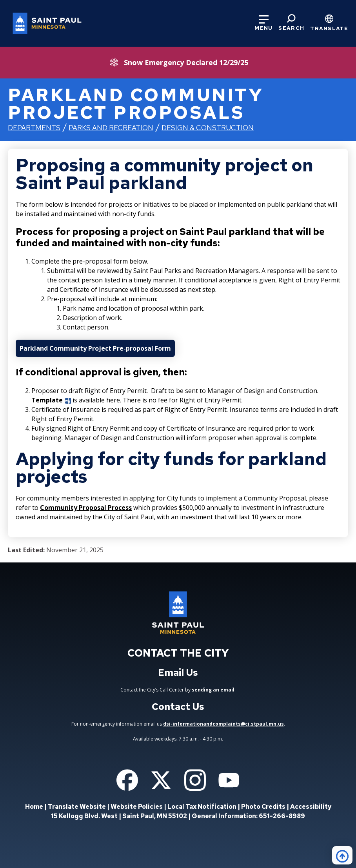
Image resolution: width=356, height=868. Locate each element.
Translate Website (77, 807)
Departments (34, 128)
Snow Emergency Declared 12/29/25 (186, 62)
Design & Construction (208, 128)
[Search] (291, 23)
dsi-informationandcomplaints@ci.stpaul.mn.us (223, 724)
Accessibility (311, 807)
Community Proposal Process (86, 508)
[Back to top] (342, 855)
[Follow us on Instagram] (195, 780)
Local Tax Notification (202, 807)
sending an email (213, 690)
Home (34, 807)
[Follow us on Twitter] (161, 780)
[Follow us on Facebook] (127, 780)
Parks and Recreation (111, 128)
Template (47, 400)
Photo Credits (263, 807)
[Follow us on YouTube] (229, 780)
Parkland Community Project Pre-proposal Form (95, 348)
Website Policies (137, 807)
